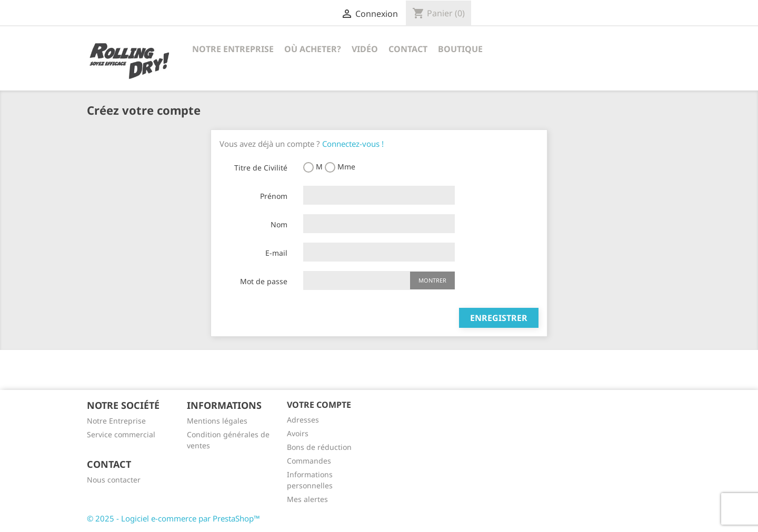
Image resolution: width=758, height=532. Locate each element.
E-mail (276, 253)
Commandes (309, 461)
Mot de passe (264, 281)
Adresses (303, 420)
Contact (408, 49)
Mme (340, 167)
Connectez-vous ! (353, 144)
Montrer (432, 280)
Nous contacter (114, 480)
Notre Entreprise (233, 49)
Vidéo (365, 49)
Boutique (460, 49)
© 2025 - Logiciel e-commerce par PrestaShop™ (173, 518)
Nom (279, 224)
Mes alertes (307, 499)
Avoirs (298, 433)
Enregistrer (499, 318)
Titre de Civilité (261, 168)
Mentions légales (217, 421)
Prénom (274, 196)
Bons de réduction (319, 447)
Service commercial (121, 434)
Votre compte (319, 405)
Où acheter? (313, 49)
